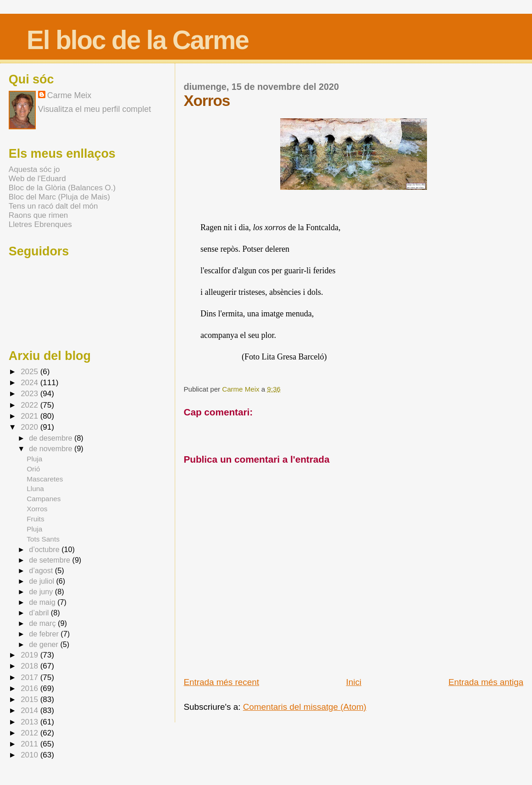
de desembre (52, 438)
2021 (30, 416)
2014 (30, 710)
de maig (43, 602)
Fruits (35, 519)
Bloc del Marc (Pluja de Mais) (59, 197)
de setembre (50, 560)
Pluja (34, 459)
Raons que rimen (38, 215)
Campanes (44, 499)
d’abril (40, 613)
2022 (30, 405)
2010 (30, 755)
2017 (30, 677)
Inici (354, 682)
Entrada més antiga (486, 682)
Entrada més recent (221, 682)
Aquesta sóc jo (34, 169)
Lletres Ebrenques (40, 224)
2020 (30, 427)
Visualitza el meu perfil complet (94, 109)
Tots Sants (43, 539)
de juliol (42, 581)
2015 (30, 699)
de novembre (52, 448)
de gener (44, 644)
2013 (30, 722)
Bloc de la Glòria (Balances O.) (62, 188)
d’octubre (45, 549)
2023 (30, 394)
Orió (33, 469)
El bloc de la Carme (138, 40)
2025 (30, 372)
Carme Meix (241, 389)
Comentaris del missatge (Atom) (305, 707)
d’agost (42, 570)
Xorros (37, 509)
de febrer (45, 634)
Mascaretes (45, 479)
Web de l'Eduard (37, 179)
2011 (30, 744)
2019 (30, 655)
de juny (42, 592)
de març (43, 623)
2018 (30, 666)
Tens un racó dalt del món (53, 206)
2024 (30, 383)
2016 (30, 688)
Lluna (35, 489)
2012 (30, 733)
